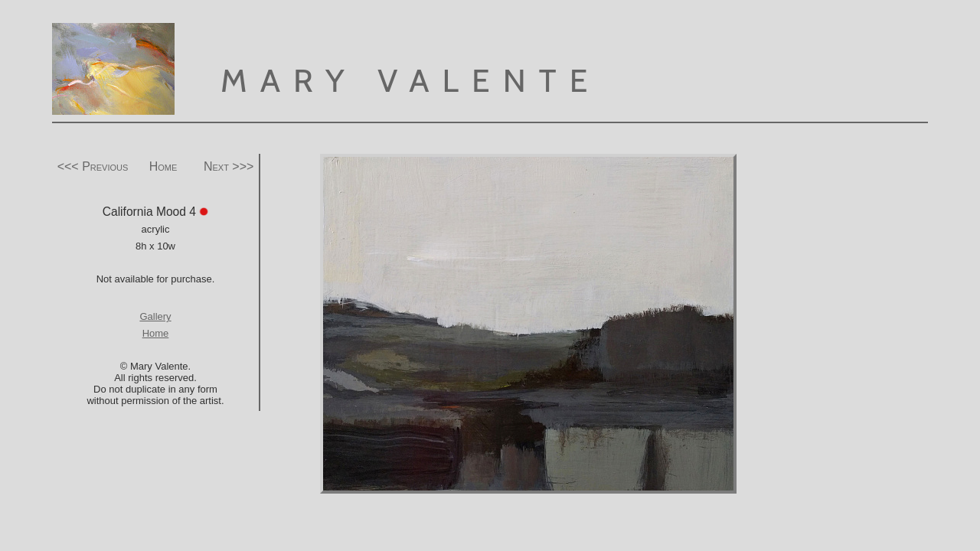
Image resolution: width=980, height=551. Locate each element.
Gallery (155, 316)
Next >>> (229, 166)
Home (163, 166)
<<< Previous (93, 166)
